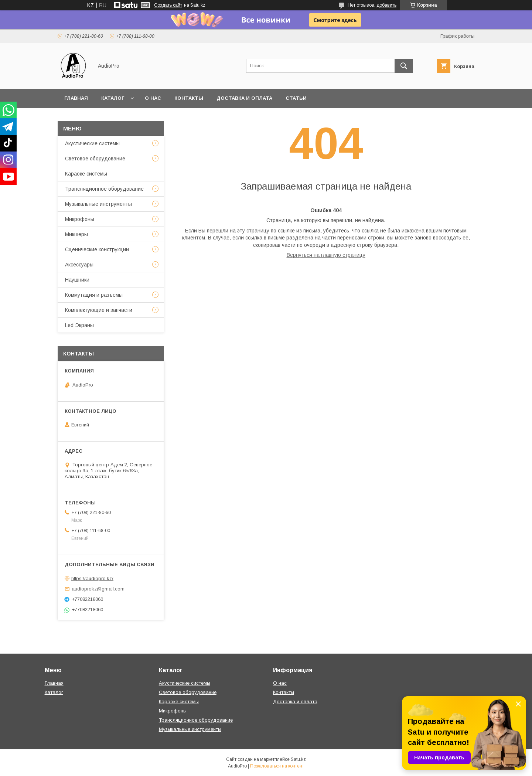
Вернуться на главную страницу (326, 255)
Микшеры (76, 234)
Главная (76, 98)
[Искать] (404, 66)
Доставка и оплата (244, 98)
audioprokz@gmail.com (98, 589)
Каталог (113, 98)
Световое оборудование (95, 159)
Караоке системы (86, 174)
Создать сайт (168, 5)
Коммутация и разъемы (94, 295)
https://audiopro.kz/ (92, 578)
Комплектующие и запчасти (99, 310)
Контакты (189, 98)
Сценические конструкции (97, 249)
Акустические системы (92, 143)
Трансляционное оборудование (104, 189)
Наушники (77, 280)
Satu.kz (298, 759)
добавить (386, 5)
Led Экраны (79, 325)
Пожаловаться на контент (277, 766)
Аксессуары (79, 265)
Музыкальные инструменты (98, 204)
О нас (153, 98)
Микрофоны (80, 219)
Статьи (296, 98)
